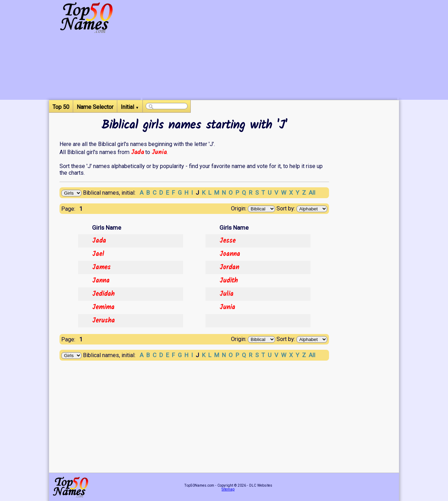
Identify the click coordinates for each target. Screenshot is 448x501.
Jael (98, 254)
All (312, 193)
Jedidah (103, 294)
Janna (101, 281)
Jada (137, 152)
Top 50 (61, 107)
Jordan (229, 267)
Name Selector (95, 107)
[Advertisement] (270, 51)
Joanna (230, 254)
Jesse (227, 241)
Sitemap (228, 489)
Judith (229, 281)
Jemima (103, 307)
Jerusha (103, 321)
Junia (159, 152)
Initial (130, 107)
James (101, 267)
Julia (226, 294)
